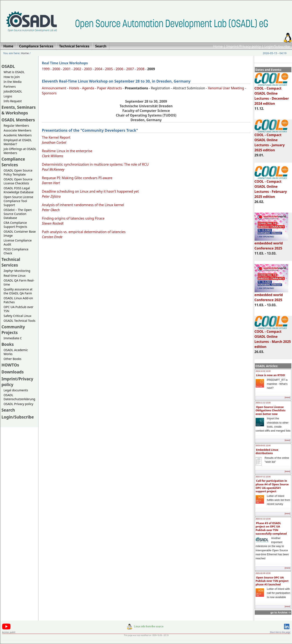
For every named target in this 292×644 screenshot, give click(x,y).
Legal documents (16, 390)
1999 (46, 69)
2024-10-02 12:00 (263, 371)
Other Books (12, 359)
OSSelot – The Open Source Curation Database (18, 214)
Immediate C (13, 338)
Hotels (74, 88)
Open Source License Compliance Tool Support (18, 201)
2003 (88, 69)
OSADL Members (18, 120)
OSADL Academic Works (16, 352)
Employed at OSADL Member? (18, 142)
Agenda (88, 88)
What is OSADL (14, 72)
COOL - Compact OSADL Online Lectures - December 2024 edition (272, 94)
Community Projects (13, 330)
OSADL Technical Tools (19, 321)
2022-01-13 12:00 (263, 519)
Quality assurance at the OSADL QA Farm (18, 291)
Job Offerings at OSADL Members (20, 151)
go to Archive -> (281, 612)
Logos (8, 96)
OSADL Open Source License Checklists (18, 181)
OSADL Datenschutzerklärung (19, 397)
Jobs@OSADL (13, 91)
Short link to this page (280, 632)
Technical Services (11, 262)
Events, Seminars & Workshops (19, 110)
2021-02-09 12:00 (263, 573)
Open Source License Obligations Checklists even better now (271, 410)
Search (8, 410)
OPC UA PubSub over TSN (19, 309)
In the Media (13, 82)
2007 (130, 69)
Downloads (13, 372)
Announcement (54, 88)
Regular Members (16, 125)
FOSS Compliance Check (16, 251)
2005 (109, 69)
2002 (77, 69)
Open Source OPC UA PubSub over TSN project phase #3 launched (272, 581)
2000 (56, 69)
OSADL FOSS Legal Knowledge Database (19, 190)
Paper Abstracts (109, 88)
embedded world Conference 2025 (271, 244)
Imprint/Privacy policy (244, 46)
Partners (10, 87)
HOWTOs (10, 365)
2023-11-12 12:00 (263, 403)
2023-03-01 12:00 (263, 445)
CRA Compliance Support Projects (15, 225)
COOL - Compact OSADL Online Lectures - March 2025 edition (273, 337)
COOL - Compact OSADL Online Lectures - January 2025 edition (271, 141)
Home (218, 46)
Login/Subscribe (277, 46)
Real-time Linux (15, 276)
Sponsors (49, 93)
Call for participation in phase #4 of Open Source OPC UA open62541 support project (272, 486)
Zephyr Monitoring (17, 271)
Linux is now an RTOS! (271, 375)
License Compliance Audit (18, 242)
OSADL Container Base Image (20, 233)
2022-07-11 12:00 (263, 477)
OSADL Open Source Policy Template (18, 172)
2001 (67, 69)
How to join (12, 77)
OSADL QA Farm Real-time (19, 282)
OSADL (8, 66)
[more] (287, 397)
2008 (141, 69)
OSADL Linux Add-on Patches (18, 300)
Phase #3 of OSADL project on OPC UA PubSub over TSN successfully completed (271, 528)
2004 (98, 69)
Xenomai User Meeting (226, 88)
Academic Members (18, 135)
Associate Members (17, 130)
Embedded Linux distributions (267, 451)
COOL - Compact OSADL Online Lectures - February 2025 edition (271, 187)
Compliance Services (13, 162)
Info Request (13, 101)
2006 (120, 69)
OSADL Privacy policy (18, 404)
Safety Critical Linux (17, 316)
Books (8, 344)
